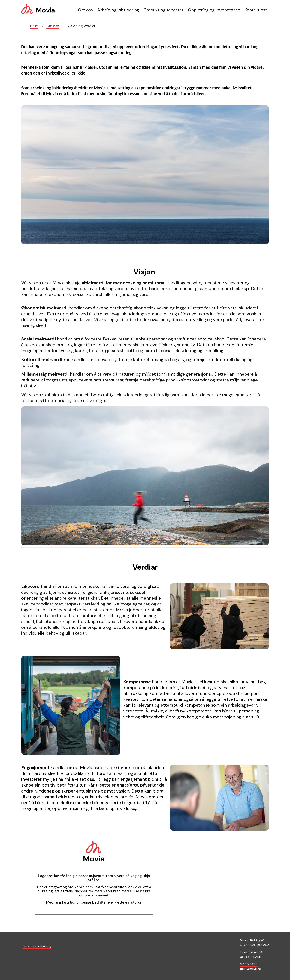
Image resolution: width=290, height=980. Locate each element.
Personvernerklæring (37, 946)
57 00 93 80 (249, 964)
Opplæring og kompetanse (214, 10)
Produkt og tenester (164, 10)
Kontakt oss (256, 10)
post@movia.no (251, 969)
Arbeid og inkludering (118, 10)
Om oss (85, 10)
